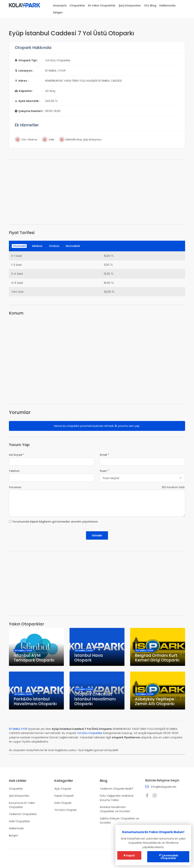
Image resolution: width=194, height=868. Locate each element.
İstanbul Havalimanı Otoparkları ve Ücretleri (115, 809)
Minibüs (37, 246)
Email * (104, 455)
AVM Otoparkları (19, 821)
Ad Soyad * (17, 455)
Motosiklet (73, 246)
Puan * (104, 471)
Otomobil (19, 246)
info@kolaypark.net (164, 787)
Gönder (97, 535)
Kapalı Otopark (64, 796)
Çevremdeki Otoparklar (168, 857)
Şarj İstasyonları (130, 6)
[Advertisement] (97, 192)
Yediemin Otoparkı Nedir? (117, 789)
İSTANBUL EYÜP (18, 729)
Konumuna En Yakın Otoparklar (22, 805)
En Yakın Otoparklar (102, 6)
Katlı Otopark (63, 803)
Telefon (14, 471)
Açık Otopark (63, 789)
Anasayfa (60, 6)
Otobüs (54, 246)
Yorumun (15, 487)
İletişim (58, 13)
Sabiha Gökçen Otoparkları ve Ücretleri (119, 821)
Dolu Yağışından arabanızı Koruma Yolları (117, 798)
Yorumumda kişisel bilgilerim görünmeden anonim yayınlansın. (55, 522)
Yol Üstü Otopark (65, 810)
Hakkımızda (167, 6)
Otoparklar (77, 6)
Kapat (129, 855)
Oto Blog (150, 6)
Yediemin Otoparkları (23, 814)
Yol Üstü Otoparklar (90, 733)
